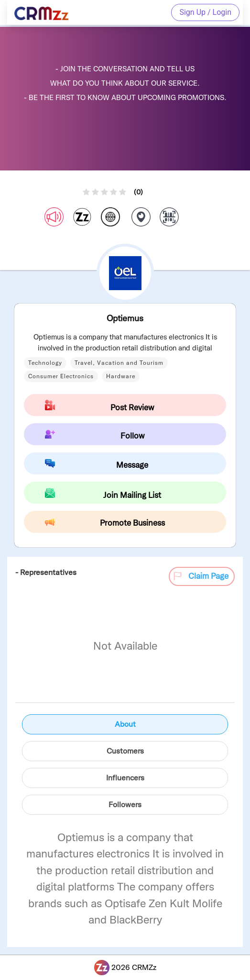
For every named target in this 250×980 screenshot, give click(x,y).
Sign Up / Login (205, 12)
